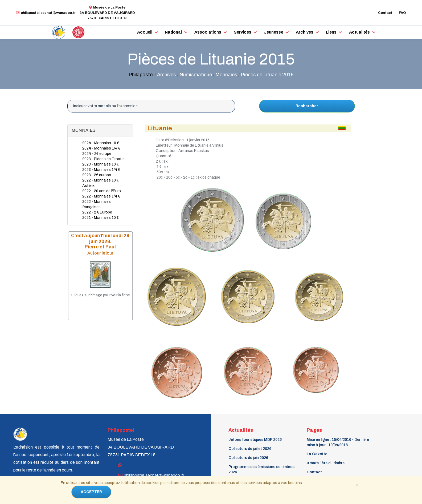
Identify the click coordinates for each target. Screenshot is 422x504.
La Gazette (317, 454)
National (173, 32)
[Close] (357, 485)
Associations (208, 32)
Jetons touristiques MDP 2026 (255, 440)
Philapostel (141, 75)
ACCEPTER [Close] (91, 492)
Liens (331, 32)
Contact (385, 13)
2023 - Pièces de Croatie (103, 159)
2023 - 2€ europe (97, 175)
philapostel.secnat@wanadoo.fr (46, 13)
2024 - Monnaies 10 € (101, 143)
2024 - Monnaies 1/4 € (101, 148)
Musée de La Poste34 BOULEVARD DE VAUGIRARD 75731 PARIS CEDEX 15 (107, 13)
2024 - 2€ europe (97, 154)
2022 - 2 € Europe (97, 212)
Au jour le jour (100, 253)
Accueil (145, 32)
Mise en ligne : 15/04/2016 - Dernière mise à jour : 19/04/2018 (338, 442)
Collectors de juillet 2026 (250, 449)
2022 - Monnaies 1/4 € (101, 196)
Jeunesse (274, 32)
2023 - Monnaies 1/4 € (101, 170)
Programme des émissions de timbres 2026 (261, 469)
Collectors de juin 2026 (248, 458)
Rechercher (307, 106)
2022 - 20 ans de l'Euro (102, 191)
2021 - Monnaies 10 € (101, 218)
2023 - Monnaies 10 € (101, 164)
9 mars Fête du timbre (326, 463)
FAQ (402, 13)
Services (243, 32)
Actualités (359, 32)
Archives (305, 32)
